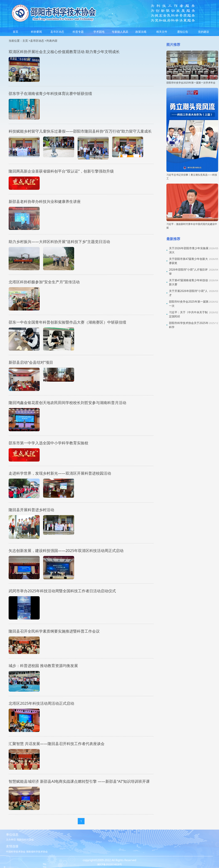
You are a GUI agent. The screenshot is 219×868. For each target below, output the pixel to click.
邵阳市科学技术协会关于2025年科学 (189, 325)
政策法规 (141, 32)
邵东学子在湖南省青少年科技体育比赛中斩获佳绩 (50, 93)
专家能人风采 (120, 32)
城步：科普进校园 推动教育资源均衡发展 (43, 665)
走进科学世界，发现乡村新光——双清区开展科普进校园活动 (60, 473)
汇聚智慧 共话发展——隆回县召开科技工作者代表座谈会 (57, 743)
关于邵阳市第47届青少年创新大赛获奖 (188, 261)
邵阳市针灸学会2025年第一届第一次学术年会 (191, 83)
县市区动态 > (38, 41)
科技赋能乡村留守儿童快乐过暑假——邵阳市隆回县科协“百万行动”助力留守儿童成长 (80, 131)
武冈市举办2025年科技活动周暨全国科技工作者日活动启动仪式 (62, 591)
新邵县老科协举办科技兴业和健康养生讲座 (45, 201)
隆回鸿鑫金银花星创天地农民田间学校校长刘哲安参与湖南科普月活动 (67, 402)
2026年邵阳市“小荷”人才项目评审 (188, 272)
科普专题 (78, 32)
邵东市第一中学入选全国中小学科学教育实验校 (48, 443)
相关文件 (162, 32)
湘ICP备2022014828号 (109, 864)
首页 (16, 32)
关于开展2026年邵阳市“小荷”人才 (188, 293)
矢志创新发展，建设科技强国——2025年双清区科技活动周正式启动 (66, 550)
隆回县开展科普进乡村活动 (31, 510)
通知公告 (183, 32)
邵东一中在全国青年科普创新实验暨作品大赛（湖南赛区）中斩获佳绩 (67, 322)
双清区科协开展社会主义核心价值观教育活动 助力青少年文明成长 (64, 51)
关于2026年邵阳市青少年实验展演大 (189, 250)
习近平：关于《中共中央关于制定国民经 (188, 314)
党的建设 (203, 32)
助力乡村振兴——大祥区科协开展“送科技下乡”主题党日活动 (59, 241)
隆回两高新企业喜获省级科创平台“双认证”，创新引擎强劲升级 (61, 171)
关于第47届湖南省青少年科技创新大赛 (188, 282)
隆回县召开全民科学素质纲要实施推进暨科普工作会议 (54, 631)
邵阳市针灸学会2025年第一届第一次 (189, 304)
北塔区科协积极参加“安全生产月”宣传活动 (44, 282)
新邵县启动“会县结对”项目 (31, 362)
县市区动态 (57, 32)
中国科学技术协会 (16, 852)
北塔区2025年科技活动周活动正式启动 (41, 703)
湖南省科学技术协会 (37, 852)
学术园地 (99, 32)
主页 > (26, 41)
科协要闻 (36, 32)
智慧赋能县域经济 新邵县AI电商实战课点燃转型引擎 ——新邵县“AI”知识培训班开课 (79, 781)
